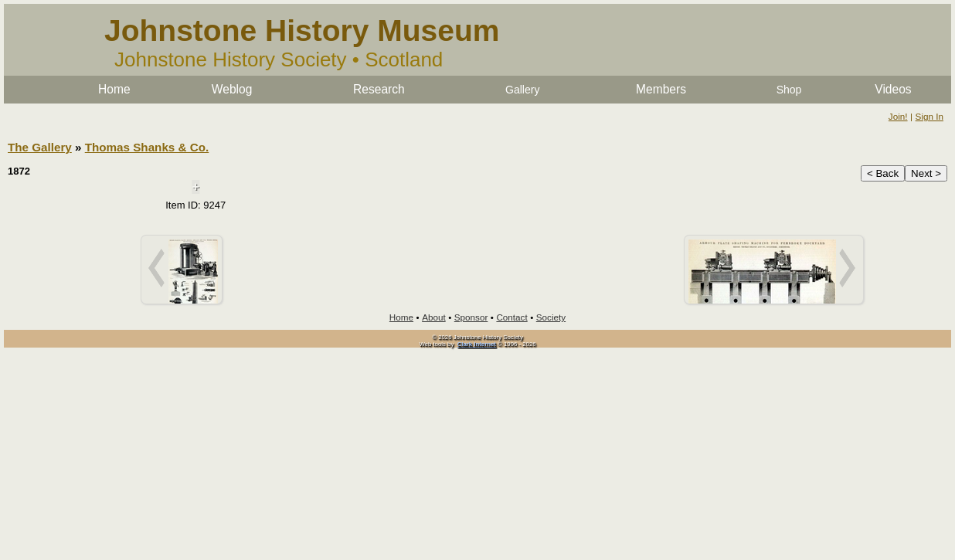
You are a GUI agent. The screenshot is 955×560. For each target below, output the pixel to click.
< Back (883, 173)
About (434, 317)
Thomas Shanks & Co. (147, 147)
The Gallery (40, 147)
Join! (898, 116)
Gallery (522, 90)
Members (661, 89)
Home (114, 89)
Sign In (930, 116)
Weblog (232, 89)
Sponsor (471, 317)
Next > (926, 173)
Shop (789, 90)
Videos (893, 89)
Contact (511, 317)
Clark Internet (477, 344)
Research (379, 89)
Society (551, 317)
